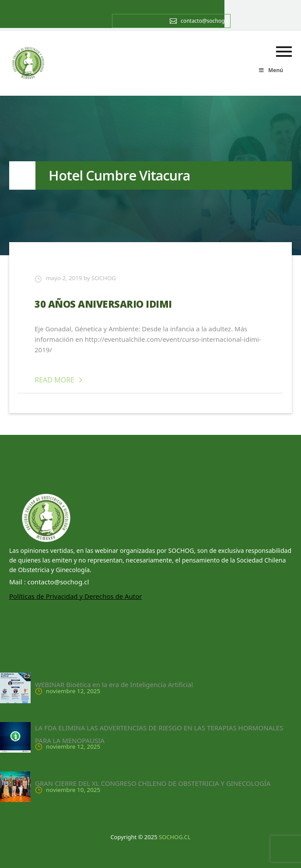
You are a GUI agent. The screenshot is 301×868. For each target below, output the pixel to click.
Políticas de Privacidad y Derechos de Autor (76, 596)
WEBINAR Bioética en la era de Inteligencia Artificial (114, 684)
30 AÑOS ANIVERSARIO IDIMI (103, 304)
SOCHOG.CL (175, 837)
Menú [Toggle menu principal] (271, 70)
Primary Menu (284, 52)
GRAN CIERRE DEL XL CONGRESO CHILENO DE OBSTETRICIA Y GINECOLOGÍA (153, 783)
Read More (60, 380)
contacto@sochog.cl (205, 21)
